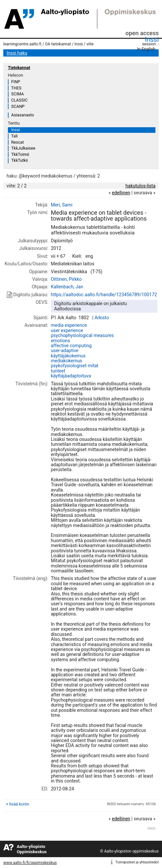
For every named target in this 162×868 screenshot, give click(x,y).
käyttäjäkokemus (68, 356)
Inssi (152, 39)
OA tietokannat (58, 44)
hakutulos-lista (140, 186)
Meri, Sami (62, 205)
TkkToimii (20, 154)
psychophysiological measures (82, 335)
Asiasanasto (23, 115)
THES (16, 88)
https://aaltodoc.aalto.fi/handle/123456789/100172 (104, 295)
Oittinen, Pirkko (66, 279)
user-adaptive (65, 350)
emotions (61, 341)
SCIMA (17, 94)
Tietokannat (19, 68)
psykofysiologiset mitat (75, 366)
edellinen (121, 193)
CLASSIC (19, 100)
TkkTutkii (20, 160)
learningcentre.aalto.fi (22, 44)
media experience (69, 325)
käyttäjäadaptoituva (71, 376)
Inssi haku (17, 53)
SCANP (18, 106)
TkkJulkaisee (23, 148)
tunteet (58, 371)
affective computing (71, 346)
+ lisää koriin (18, 804)
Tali (14, 136)
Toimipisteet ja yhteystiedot (137, 862)
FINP (16, 82)
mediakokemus (67, 361)
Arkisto (102, 318)
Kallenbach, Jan (67, 287)
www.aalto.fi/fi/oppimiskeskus (30, 863)
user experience (67, 330)
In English (146, 49)
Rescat (18, 142)
